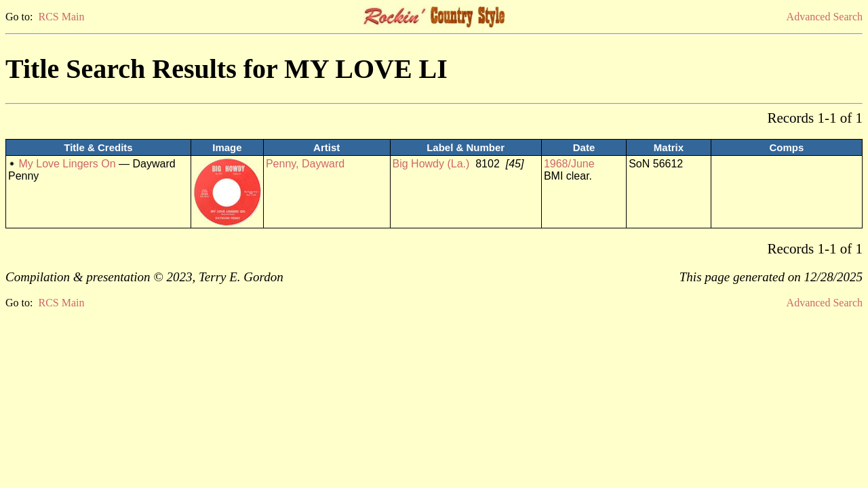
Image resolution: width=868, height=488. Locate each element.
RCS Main (61, 17)
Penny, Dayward (305, 164)
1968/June (569, 164)
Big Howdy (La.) (431, 164)
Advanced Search (825, 17)
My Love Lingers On (67, 164)
